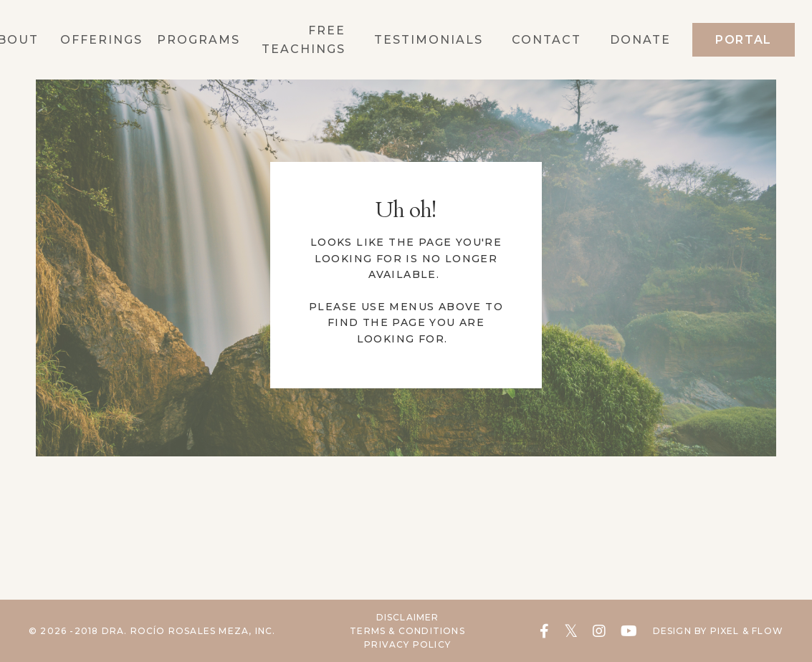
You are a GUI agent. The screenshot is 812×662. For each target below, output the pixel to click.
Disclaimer (408, 617)
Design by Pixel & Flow (718, 631)
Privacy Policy (407, 644)
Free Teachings (304, 40)
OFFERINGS (101, 40)
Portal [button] (744, 40)
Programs (199, 40)
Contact (546, 40)
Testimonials (429, 40)
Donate (640, 40)
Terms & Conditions (407, 631)
